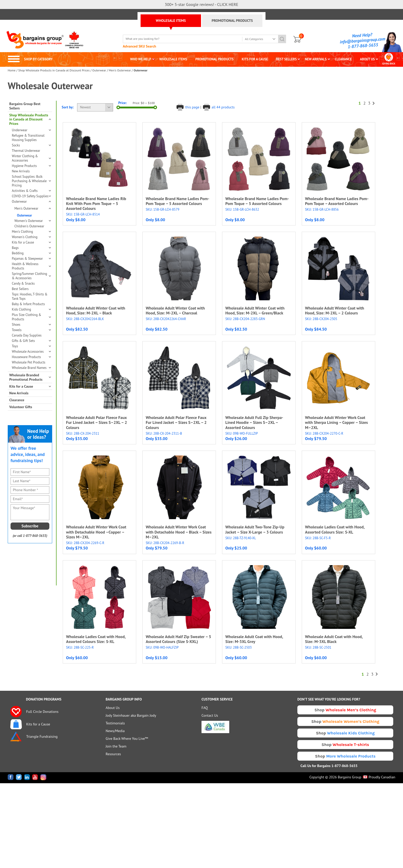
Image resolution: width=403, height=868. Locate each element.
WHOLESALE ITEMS (171, 21)
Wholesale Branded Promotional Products (30, 377)
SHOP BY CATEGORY (30, 59)
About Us (113, 708)
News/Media (115, 731)
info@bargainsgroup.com (363, 40)
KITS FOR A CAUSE (255, 59)
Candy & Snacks (23, 283)
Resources (113, 754)
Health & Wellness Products (31, 266)
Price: (122, 103)
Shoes (31, 325)
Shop (345, 710)
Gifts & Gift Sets (31, 341)
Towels (31, 330)
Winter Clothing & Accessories (31, 158)
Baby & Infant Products (28, 304)
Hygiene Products (31, 166)
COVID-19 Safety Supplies (31, 196)
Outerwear (99, 70)
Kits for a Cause (31, 242)
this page (188, 107)
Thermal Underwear (26, 151)
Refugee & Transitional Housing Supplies (28, 138)
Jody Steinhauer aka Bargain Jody (131, 715)
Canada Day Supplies (27, 335)
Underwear (31, 130)
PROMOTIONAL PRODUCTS (232, 21)
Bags (31, 248)
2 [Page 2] (365, 103)
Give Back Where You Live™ (127, 739)
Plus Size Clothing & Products (31, 317)
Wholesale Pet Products (29, 362)
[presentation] (31, 564)
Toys (31, 346)
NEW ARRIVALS (316, 59)
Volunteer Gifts (21, 407)
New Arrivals (21, 171)
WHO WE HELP (141, 59)
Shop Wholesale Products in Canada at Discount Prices (54, 70)
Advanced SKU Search (140, 46)
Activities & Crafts (31, 191)
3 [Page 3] (369, 103)
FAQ (205, 708)
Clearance (17, 400)
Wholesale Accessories (31, 352)
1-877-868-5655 (363, 46)
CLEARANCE (343, 59)
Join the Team (116, 746)
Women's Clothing (31, 237)
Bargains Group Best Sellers (25, 106)
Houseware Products (31, 357)
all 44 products (218, 107)
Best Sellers (20, 289)
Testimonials (115, 723)
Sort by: (68, 107)
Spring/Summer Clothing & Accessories (31, 276)
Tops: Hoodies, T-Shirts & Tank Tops (30, 296)
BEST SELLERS (286, 59)
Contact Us (210, 715)
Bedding (31, 253)
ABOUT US (368, 59)
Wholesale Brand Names (31, 368)
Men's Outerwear (120, 70)
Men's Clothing (31, 232)
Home (12, 70)
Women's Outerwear (33, 221)
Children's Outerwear (29, 226)
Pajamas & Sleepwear (31, 259)
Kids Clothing (31, 309)
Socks (31, 145)
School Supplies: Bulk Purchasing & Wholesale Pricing (31, 181)
